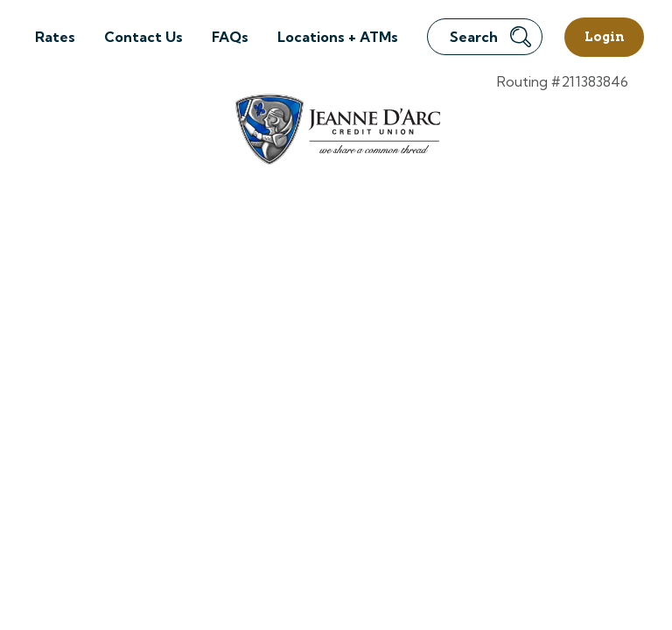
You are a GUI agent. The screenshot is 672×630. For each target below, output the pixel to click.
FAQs (230, 37)
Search (490, 37)
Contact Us (143, 37)
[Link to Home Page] (336, 132)
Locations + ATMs (338, 37)
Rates (55, 37)
